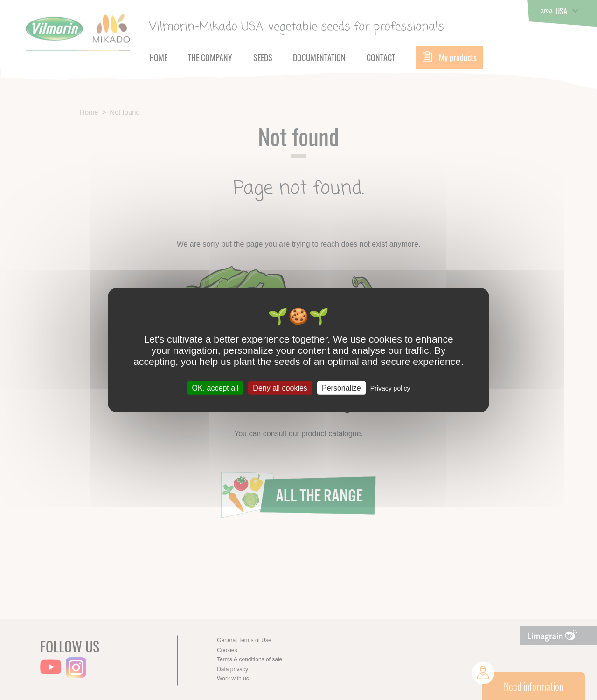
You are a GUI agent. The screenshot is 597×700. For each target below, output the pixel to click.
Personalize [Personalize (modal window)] (341, 388)
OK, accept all (215, 388)
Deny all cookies (280, 388)
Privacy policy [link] (390, 388)
